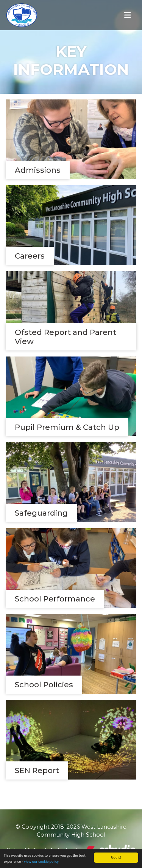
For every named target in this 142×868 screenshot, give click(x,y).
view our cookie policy (41, 862)
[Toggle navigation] (128, 15)
